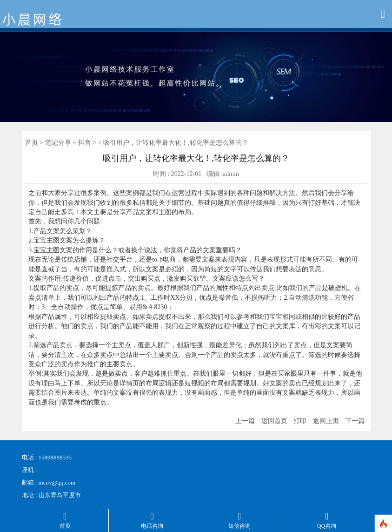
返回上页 (326, 421)
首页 (32, 143)
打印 (300, 421)
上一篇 (245, 421)
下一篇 (355, 421)
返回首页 (274, 421)
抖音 (85, 143)
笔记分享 (58, 143)
